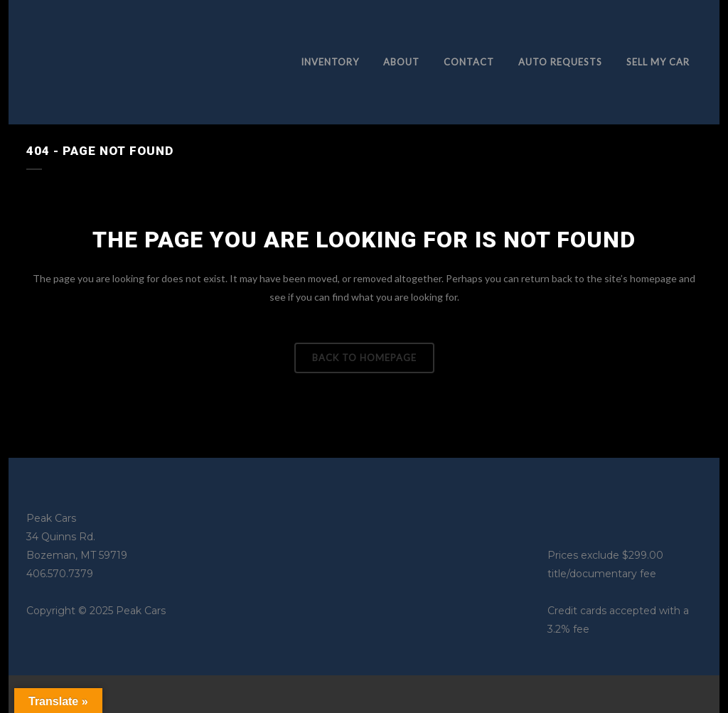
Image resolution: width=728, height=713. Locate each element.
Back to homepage (364, 358)
